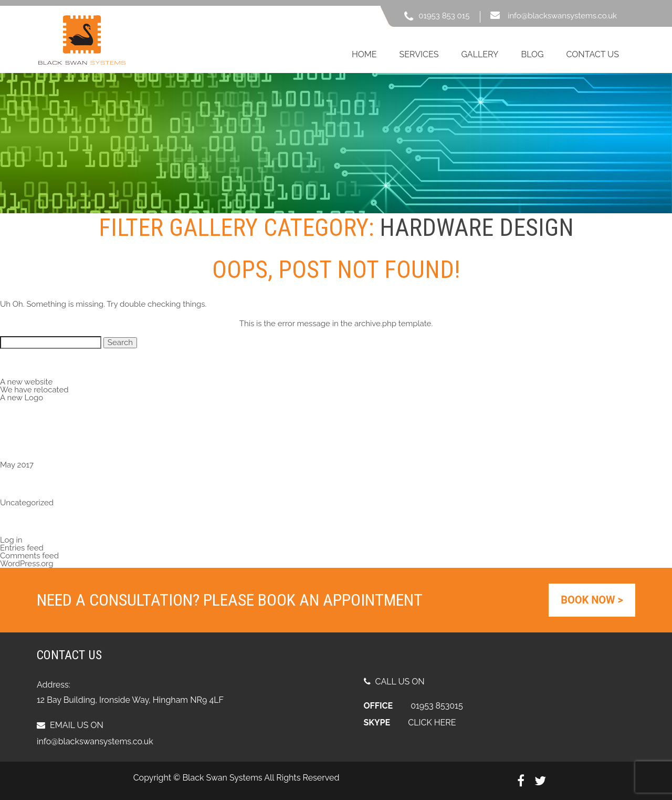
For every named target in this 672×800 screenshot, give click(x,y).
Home (364, 54)
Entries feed (22, 548)
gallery (480, 54)
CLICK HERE (432, 723)
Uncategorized (27, 503)
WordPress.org (27, 564)
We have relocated (34, 390)
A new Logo (22, 398)
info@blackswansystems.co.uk (562, 16)
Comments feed (29, 556)
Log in (11, 540)
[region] (336, 143)
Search (120, 342)
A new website (26, 382)
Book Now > (592, 600)
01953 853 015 (444, 16)
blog (532, 54)
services (419, 54)
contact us (592, 54)
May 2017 (17, 465)
